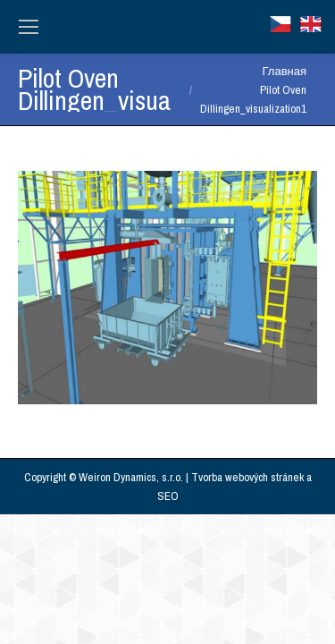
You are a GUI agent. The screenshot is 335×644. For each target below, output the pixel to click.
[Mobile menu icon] (29, 27)
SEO (168, 496)
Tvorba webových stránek (247, 477)
